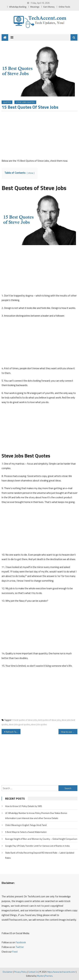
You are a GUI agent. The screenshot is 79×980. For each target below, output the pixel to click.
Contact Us (33, 972)
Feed (15, 952)
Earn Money (49, 7)
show (31, 173)
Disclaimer (8, 972)
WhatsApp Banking (18, 7)
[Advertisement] (39, 136)
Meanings (35, 7)
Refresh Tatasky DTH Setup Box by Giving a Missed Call (13, 732)
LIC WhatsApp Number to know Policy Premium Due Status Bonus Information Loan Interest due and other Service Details (36, 816)
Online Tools (64, 7)
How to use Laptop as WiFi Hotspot (69, 732)
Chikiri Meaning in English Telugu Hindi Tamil (26, 825)
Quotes (7, 102)
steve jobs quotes (39, 724)
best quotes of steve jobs (49, 720)
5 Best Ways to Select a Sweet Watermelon (26, 832)
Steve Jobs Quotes (25, 102)
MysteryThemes (45, 976)
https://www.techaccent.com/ (61, 972)
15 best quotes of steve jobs (24, 720)
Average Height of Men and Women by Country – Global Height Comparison (41, 839)
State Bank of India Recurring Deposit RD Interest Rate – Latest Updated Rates (40, 855)
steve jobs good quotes (19, 724)
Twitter (20, 947)
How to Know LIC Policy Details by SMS (24, 806)
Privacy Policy (20, 972)
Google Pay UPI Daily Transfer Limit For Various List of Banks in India (37, 846)
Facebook (21, 942)
